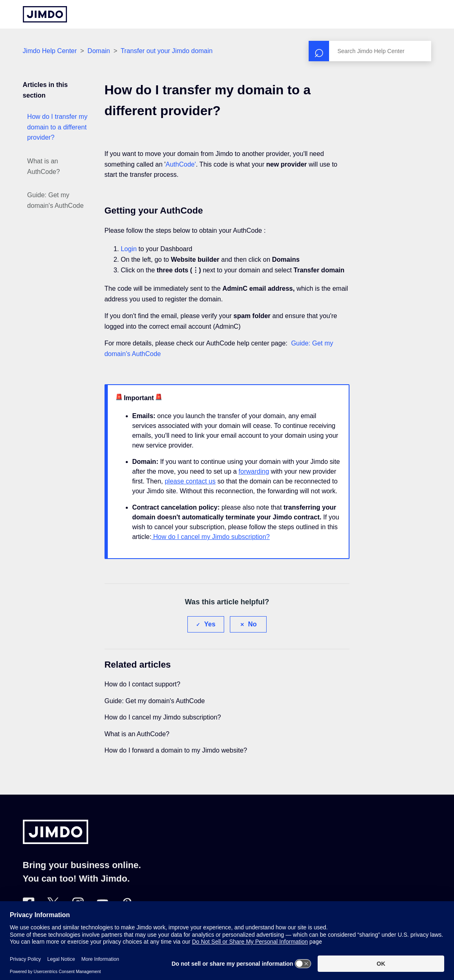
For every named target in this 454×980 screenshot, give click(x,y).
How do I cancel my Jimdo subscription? (211, 537)
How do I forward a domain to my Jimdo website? (176, 750)
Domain (99, 51)
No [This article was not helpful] (253, 624)
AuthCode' (181, 164)
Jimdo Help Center (50, 51)
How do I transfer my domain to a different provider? (58, 127)
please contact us (190, 481)
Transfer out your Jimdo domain (166, 51)
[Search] (370, 51)
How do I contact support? (142, 684)
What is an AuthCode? (44, 166)
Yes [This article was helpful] (210, 624)
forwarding (254, 471)
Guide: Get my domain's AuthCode (56, 200)
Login (129, 249)
